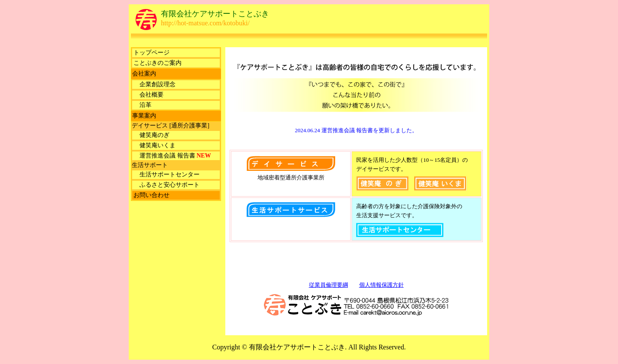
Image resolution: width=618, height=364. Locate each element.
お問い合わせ (151, 195)
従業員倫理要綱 (329, 285)
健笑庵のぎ (151, 135)
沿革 (142, 105)
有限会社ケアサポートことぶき (215, 14)
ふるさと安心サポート (167, 185)
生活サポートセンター (167, 174)
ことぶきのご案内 (158, 63)
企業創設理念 (154, 84)
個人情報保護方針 (382, 285)
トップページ (151, 53)
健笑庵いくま (154, 145)
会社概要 (148, 95)
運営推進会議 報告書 (172, 156)
